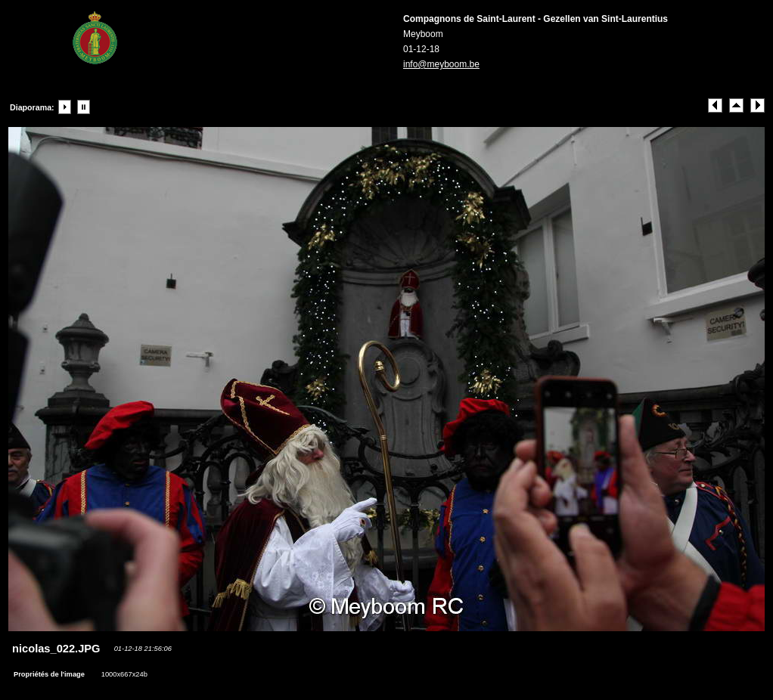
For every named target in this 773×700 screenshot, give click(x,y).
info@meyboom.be (441, 64)
